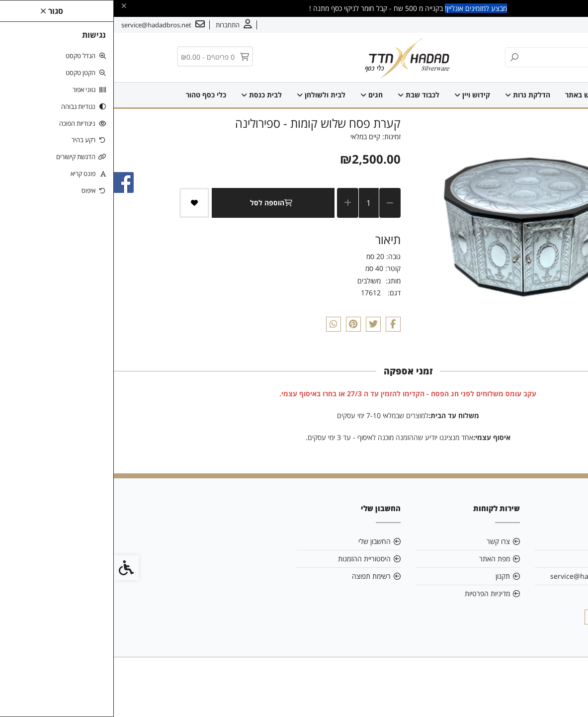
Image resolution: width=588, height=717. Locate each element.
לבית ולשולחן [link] (207, 95)
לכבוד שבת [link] (305, 95)
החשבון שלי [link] (261, 541)
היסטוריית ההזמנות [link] (251, 559)
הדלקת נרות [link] (414, 95)
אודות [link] (550, 25)
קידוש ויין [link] (358, 95)
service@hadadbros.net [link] (476, 576)
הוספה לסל (159, 203)
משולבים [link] (255, 281)
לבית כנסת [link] (148, 95)
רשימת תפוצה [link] (257, 576)
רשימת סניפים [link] (496, 559)
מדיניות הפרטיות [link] (374, 593)
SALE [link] (507, 95)
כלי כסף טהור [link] (92, 95)
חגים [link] (258, 95)
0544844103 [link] (496, 593)
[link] (566, 695)
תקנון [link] (389, 576)
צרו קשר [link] (521, 25)
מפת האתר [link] (381, 559)
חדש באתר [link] (468, 95)
